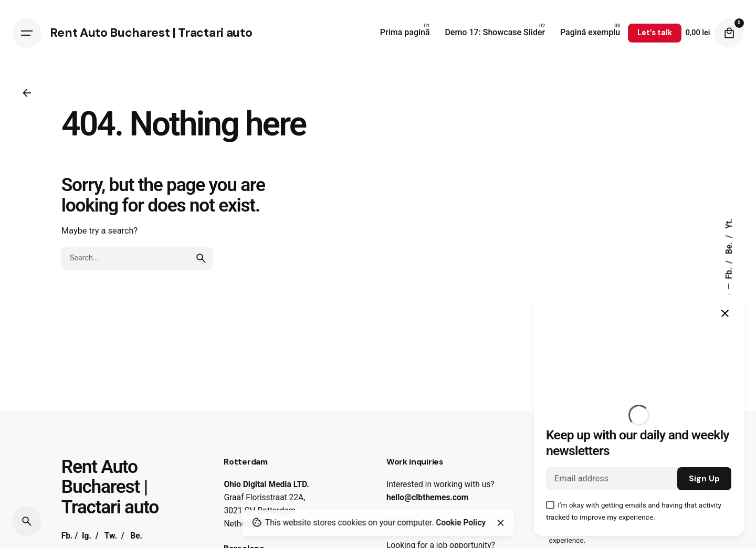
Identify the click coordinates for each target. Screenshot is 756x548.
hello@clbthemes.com (427, 498)
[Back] (27, 93)
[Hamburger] (27, 33)
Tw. (111, 536)
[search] (201, 258)
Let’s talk (655, 33)
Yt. (729, 224)
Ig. (87, 536)
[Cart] (729, 33)
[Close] (500, 523)
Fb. (729, 272)
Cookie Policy (461, 523)
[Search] (27, 521)
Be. (729, 247)
